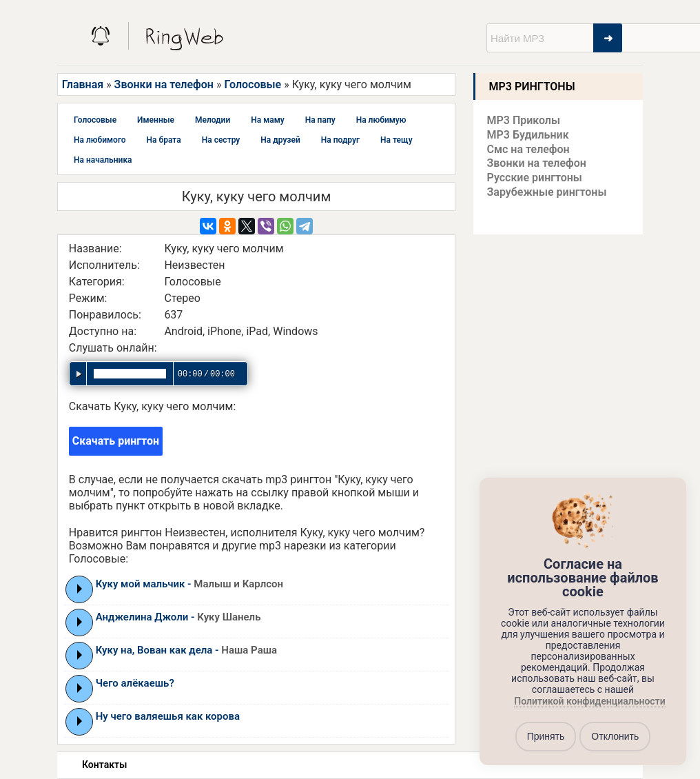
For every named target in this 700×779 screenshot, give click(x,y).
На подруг (340, 140)
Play (80, 589)
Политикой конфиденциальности (589, 701)
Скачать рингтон (116, 441)
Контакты (104, 765)
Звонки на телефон (164, 84)
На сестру (221, 140)
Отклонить (615, 736)
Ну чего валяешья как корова (168, 716)
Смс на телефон (528, 149)
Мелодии (213, 120)
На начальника (103, 160)
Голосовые (253, 84)
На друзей (280, 140)
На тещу (397, 140)
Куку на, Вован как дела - (186, 650)
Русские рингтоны (535, 178)
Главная (83, 84)
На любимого (100, 140)
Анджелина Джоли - (178, 617)
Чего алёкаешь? (135, 683)
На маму (267, 120)
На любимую (381, 120)
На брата (164, 140)
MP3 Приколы (524, 120)
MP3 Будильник (528, 135)
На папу (320, 120)
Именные (156, 120)
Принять (546, 736)
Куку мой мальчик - (189, 584)
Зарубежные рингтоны (547, 192)
